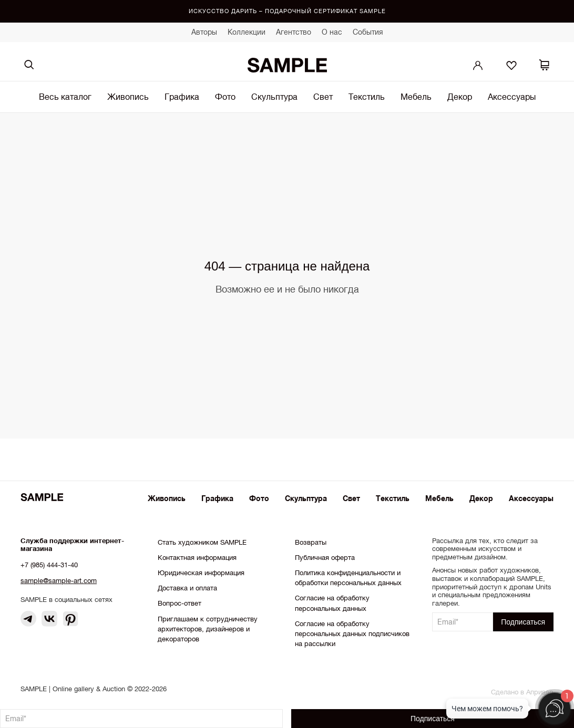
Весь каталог (65, 97)
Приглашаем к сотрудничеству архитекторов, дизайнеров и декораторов (208, 629)
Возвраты (311, 542)
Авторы (204, 32)
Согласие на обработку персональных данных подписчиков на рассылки (352, 634)
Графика (182, 97)
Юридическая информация (201, 573)
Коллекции (247, 32)
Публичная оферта (325, 558)
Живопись (128, 97)
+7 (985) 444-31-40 (49, 565)
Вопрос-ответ (180, 603)
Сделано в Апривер (522, 692)
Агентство (294, 32)
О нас (332, 32)
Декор (460, 97)
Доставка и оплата (187, 588)
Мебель (416, 97)
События (368, 32)
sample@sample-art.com (59, 581)
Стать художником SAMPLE (202, 542)
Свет (323, 97)
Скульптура (274, 97)
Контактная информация (197, 558)
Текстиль (367, 97)
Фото (225, 97)
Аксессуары (512, 97)
